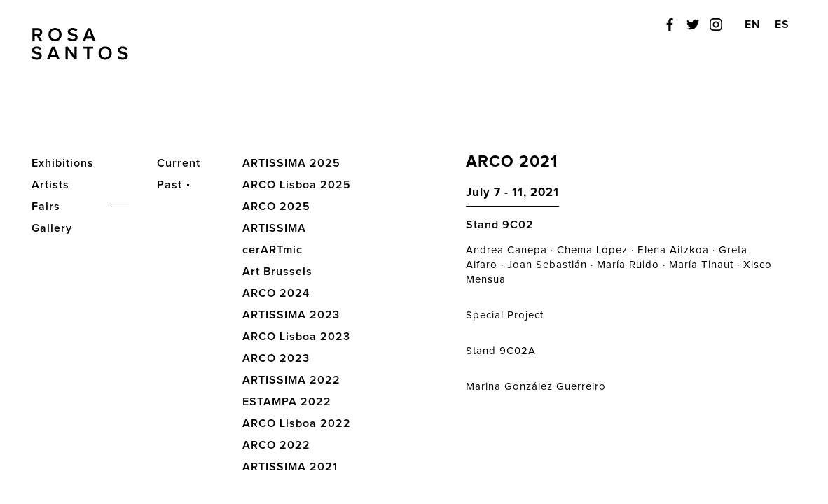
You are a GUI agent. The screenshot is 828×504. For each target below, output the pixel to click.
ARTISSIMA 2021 (290, 467)
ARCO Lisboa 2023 (296, 337)
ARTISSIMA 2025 (291, 163)
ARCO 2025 (276, 206)
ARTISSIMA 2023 (291, 315)
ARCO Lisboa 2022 (297, 423)
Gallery (52, 228)
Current (179, 163)
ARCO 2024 (276, 293)
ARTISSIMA (274, 228)
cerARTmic (272, 250)
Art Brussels (277, 272)
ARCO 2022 (276, 445)
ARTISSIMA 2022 (291, 380)
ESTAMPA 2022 (287, 402)
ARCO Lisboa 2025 (297, 185)
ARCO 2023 (276, 358)
